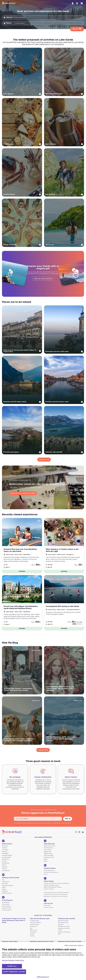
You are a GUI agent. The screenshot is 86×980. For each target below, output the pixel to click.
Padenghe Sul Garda (64, 927)
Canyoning (5, 850)
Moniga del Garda (63, 923)
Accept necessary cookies (14, 972)
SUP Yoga (5, 884)
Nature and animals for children (53, 888)
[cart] (82, 3)
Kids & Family (49, 880)
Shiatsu (4, 890)
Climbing (5, 852)
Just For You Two (49, 908)
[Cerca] (77, 29)
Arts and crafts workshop (51, 873)
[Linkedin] (83, 833)
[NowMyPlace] (9, 3)
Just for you (48, 902)
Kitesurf (4, 865)
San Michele (33, 933)
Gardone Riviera (35, 925)
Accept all (12, 966)
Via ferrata (5, 846)
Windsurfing (5, 864)
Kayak (45, 862)
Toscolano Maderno (36, 923)
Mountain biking (6, 858)
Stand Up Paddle (49, 856)
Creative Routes (50, 867)
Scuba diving (6, 871)
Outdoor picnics (7, 909)
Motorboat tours (48, 848)
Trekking (4, 848)
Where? (8, 18)
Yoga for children (49, 890)
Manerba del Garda (63, 921)
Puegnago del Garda (64, 929)
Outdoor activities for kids (51, 886)
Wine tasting (5, 905)
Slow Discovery (49, 843)
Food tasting (6, 903)
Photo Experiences (49, 871)
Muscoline (61, 925)
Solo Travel (47, 906)
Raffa (59, 935)
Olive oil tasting (6, 907)
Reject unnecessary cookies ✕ (74, 945)
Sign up (68, 819)
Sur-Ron (4, 862)
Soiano (60, 931)
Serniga (32, 936)
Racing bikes (6, 860)
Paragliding (5, 854)
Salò (31, 929)
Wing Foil (5, 867)
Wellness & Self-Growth (11, 877)
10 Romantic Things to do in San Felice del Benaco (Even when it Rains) (14, 921)
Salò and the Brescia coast (40, 919)
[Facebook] (76, 833)
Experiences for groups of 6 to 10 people (56, 897)
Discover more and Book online (23, 494)
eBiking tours (48, 852)
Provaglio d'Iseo (35, 921)
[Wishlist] (39, 522)
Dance (46, 875)
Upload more (44, 460)
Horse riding (47, 850)
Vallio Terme (33, 931)
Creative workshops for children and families (56, 884)
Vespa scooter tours (50, 846)
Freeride (4, 869)
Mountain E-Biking (7, 856)
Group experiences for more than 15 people (56, 893)
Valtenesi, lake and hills (66, 919)
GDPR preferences (43, 977)
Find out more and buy (43, 279)
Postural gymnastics (8, 886)
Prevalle (32, 935)
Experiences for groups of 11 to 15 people (56, 895)
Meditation (5, 892)
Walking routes (48, 854)
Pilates (4, 888)
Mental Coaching (7, 894)
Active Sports (7, 843)
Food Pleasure (7, 899)
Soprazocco (34, 927)
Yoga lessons (6, 882)
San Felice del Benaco (64, 933)
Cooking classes (7, 910)
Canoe (46, 860)
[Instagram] (79, 833)
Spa (3, 880)
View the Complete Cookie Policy (13, 960)
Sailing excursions (49, 858)
